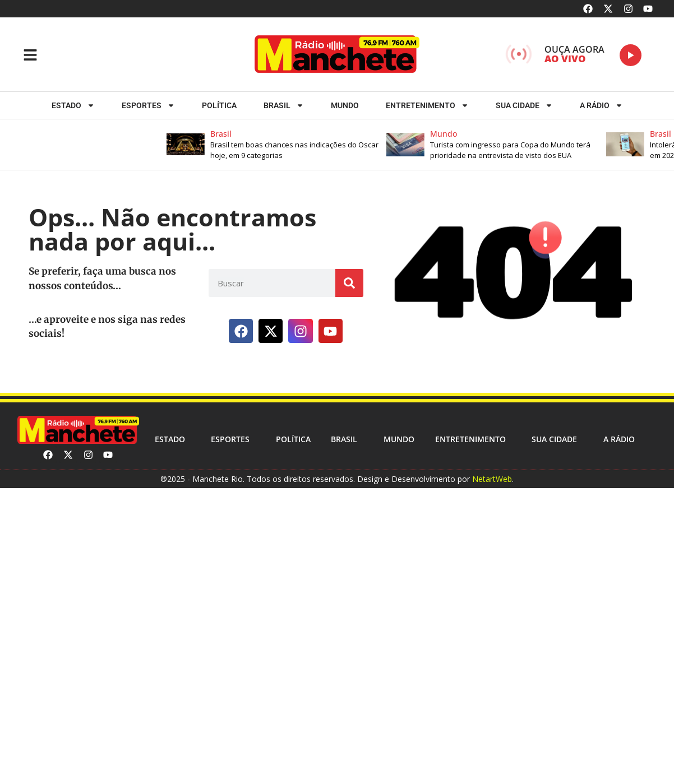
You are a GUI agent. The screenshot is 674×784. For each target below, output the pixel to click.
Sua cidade (524, 105)
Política (219, 105)
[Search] (349, 283)
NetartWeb (492, 479)
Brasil (284, 105)
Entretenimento (427, 105)
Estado (73, 105)
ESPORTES (148, 105)
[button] (282, 145)
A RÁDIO (601, 105)
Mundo (345, 105)
